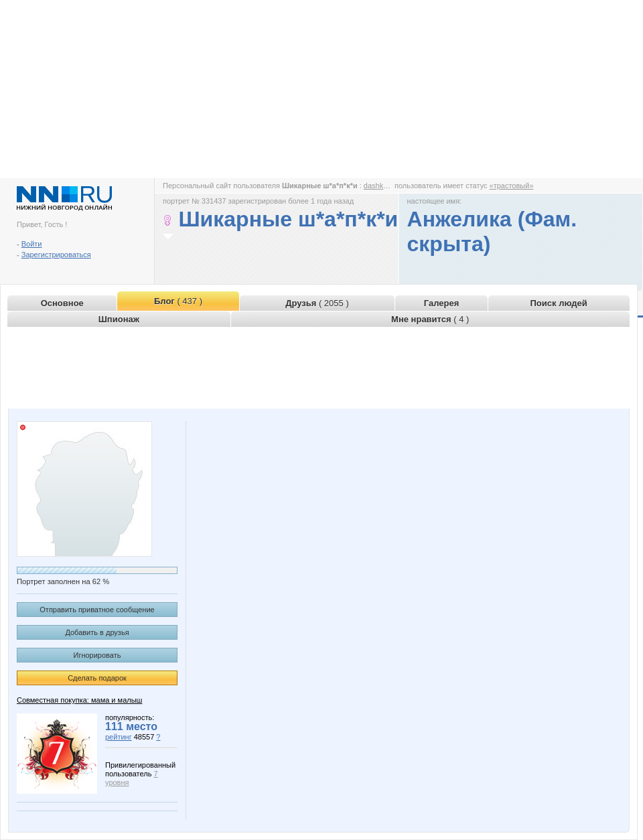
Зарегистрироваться (56, 255)
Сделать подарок (97, 678)
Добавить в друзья (97, 632)
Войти (32, 244)
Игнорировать (97, 655)
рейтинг (119, 737)
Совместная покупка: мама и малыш (79, 700)
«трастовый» (512, 186)
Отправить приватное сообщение (97, 610)
